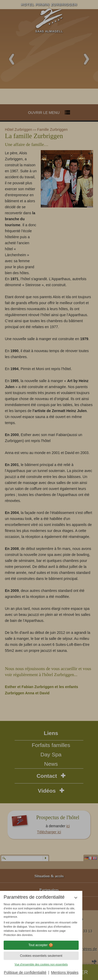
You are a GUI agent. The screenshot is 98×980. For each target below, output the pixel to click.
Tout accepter (41, 945)
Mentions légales (65, 972)
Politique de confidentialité (25, 972)
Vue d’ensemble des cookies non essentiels (41, 964)
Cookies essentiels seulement (41, 956)
